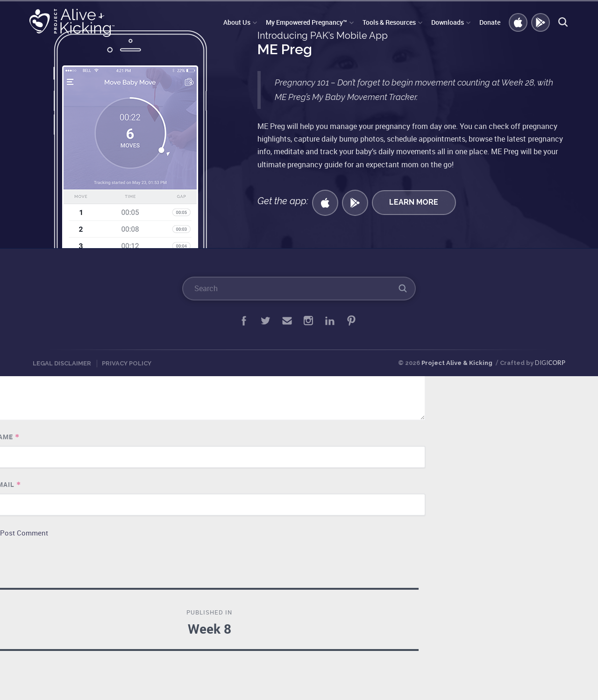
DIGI (550, 363)
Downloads (448, 22)
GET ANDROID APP (541, 23)
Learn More (414, 202)
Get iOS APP (519, 23)
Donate (490, 22)
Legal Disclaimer (62, 363)
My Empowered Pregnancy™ (306, 22)
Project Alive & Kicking (457, 363)
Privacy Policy (127, 363)
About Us (237, 22)
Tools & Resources (389, 22)
